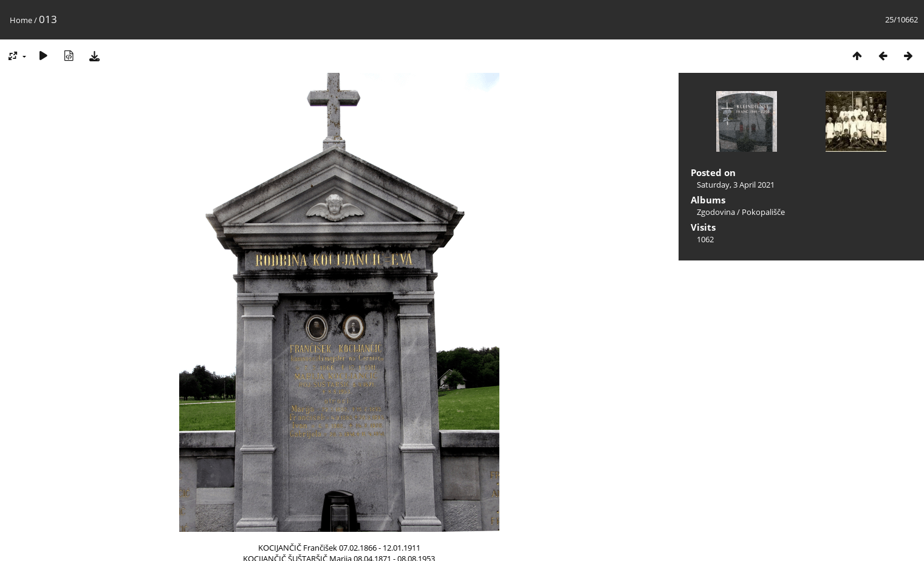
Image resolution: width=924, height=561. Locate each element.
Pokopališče (763, 212)
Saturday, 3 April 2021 (736, 185)
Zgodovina (716, 212)
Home (21, 20)
